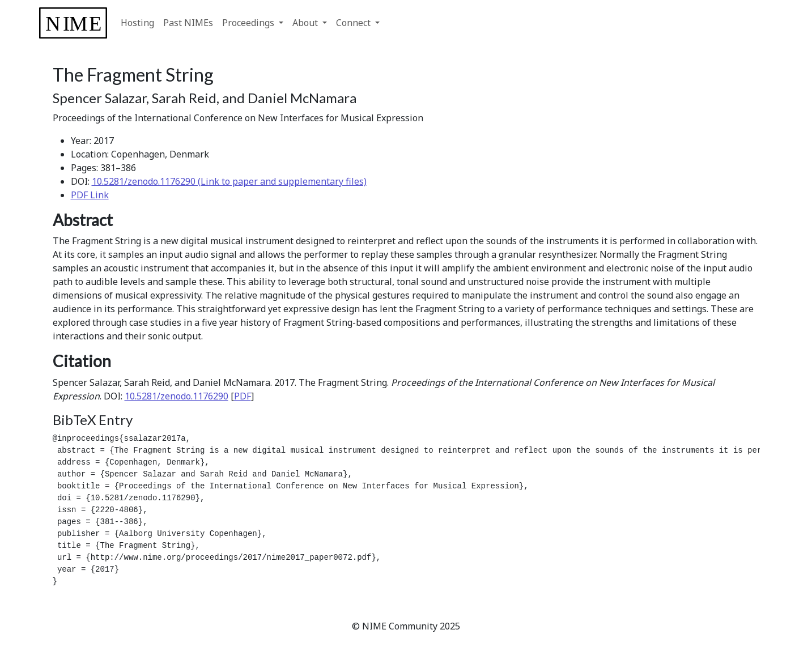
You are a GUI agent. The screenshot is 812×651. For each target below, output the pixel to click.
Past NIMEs (188, 23)
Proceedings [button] (249, 23)
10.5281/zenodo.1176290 (177, 396)
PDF (243, 396)
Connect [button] (354, 23)
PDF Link (90, 195)
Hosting (137, 23)
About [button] (306, 23)
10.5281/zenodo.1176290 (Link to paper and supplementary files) (229, 181)
